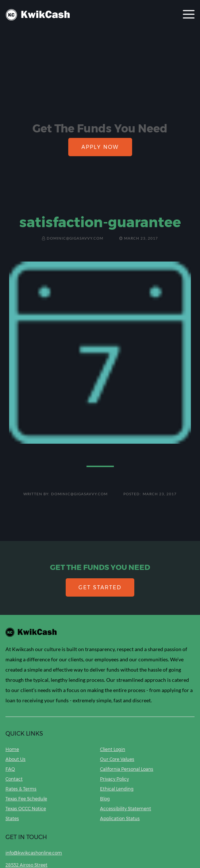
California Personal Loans (127, 769)
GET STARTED (100, 587)
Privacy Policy (114, 779)
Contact (14, 779)
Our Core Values (117, 759)
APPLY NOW (100, 147)
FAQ (10, 769)
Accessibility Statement (126, 809)
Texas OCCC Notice (26, 809)
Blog (105, 799)
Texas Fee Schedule (26, 799)
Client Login (113, 749)
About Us (16, 759)
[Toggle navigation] (189, 15)
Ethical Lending (117, 789)
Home (12, 749)
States (12, 818)
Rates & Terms (21, 789)
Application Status (120, 818)
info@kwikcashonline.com (34, 853)
